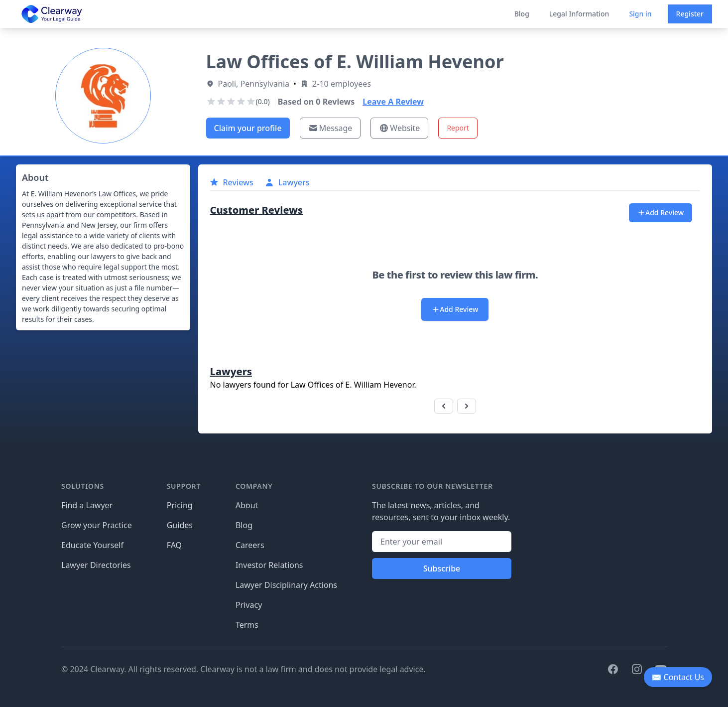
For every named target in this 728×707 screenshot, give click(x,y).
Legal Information (579, 14)
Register (690, 14)
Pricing (180, 505)
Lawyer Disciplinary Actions (286, 585)
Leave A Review (393, 102)
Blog (522, 14)
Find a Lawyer (87, 505)
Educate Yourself (92, 545)
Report (458, 128)
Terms (247, 625)
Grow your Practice (97, 525)
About (247, 505)
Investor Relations (269, 565)
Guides (180, 525)
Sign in (640, 14)
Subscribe (442, 568)
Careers (250, 545)
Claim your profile (248, 128)
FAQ (174, 545)
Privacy (249, 605)
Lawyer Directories (96, 565)
